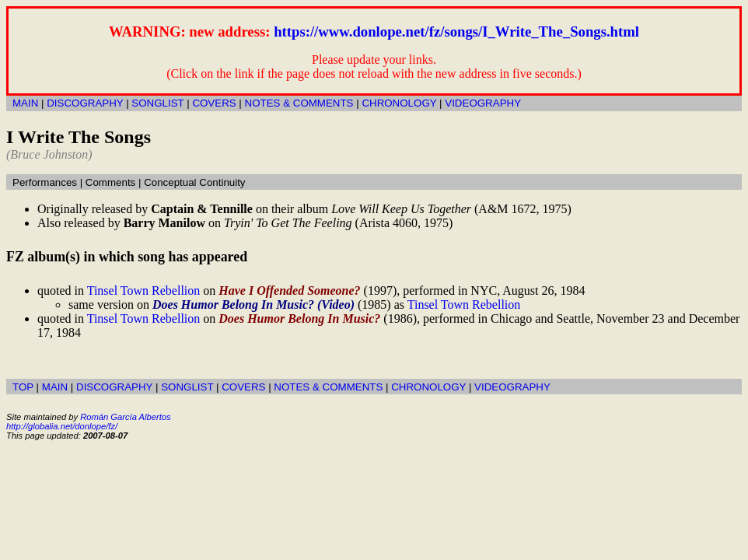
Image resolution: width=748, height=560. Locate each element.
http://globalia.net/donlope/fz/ (62, 426)
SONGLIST (157, 103)
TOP (23, 387)
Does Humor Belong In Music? (299, 318)
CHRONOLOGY (399, 103)
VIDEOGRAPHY (483, 103)
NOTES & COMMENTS (299, 103)
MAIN (25, 103)
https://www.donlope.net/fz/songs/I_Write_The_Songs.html (456, 31)
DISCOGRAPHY (85, 103)
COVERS (214, 103)
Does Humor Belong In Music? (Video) (253, 304)
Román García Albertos (125, 417)
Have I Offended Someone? (289, 290)
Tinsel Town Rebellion (144, 290)
